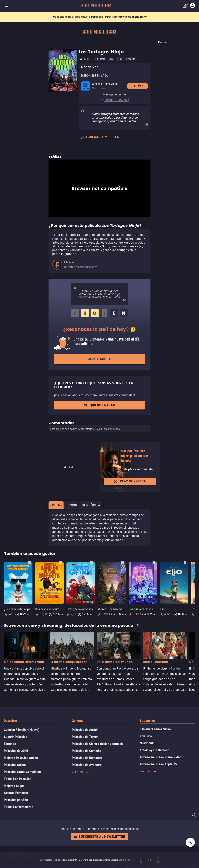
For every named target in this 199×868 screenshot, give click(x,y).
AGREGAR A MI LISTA (100, 138)
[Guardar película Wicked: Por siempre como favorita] (123, 563)
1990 (120, 59)
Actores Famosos (16, 793)
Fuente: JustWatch (117, 100)
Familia (131, 59)
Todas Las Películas (18, 779)
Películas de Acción (85, 730)
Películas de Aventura (87, 765)
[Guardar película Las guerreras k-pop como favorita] (154, 563)
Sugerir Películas (15, 737)
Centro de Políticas (127, 860)
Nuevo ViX (147, 743)
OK (149, 860)
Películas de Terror (85, 737)
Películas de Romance (87, 758)
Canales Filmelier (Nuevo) (22, 730)
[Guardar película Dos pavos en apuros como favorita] (60, 563)
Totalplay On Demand (155, 750)
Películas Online (15, 765)
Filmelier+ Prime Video (155, 729)
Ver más (80, 772)
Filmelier (69, 262)
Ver (138, 86)
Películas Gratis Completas (22, 772)
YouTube (146, 736)
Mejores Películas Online (21, 758)
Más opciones (115, 94)
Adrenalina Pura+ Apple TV (158, 764)
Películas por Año (16, 800)
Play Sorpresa (130, 481)
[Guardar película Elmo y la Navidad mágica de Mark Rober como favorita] (92, 563)
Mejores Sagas (14, 786)
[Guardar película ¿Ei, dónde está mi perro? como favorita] (29, 563)
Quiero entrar (99, 405)
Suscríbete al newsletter (99, 837)
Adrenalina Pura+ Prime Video (160, 757)
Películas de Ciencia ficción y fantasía (98, 744)
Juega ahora (100, 359)
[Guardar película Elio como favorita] (185, 563)
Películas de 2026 (16, 751)
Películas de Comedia (87, 751)
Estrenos (10, 744)
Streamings (148, 721)
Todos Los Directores (18, 807)
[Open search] (190, 842)
